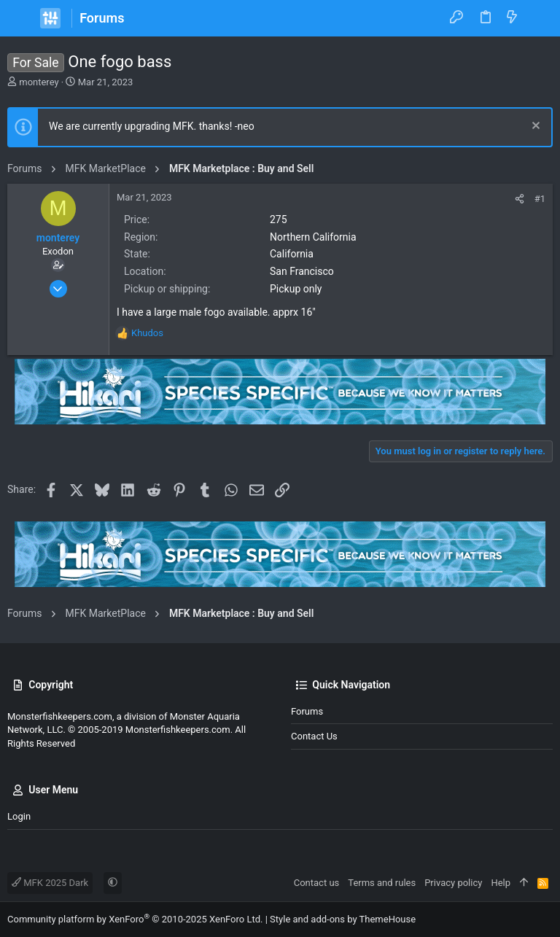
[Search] (538, 18)
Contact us (314, 736)
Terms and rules (382, 883)
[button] (22, 18)
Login (19, 816)
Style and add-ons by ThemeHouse (343, 919)
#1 (540, 199)
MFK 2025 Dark (50, 883)
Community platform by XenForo (135, 919)
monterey (39, 82)
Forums (307, 711)
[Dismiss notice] (534, 127)
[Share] (520, 199)
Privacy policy (453, 883)
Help (501, 883)
